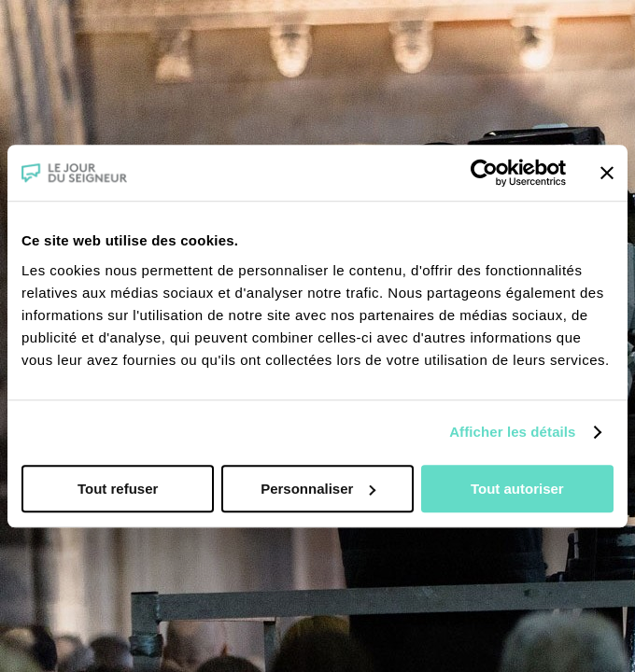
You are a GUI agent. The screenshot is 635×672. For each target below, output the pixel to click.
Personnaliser (318, 489)
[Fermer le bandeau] (607, 173)
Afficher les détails (512, 432)
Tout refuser (118, 489)
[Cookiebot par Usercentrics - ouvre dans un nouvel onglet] (484, 173)
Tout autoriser (517, 489)
